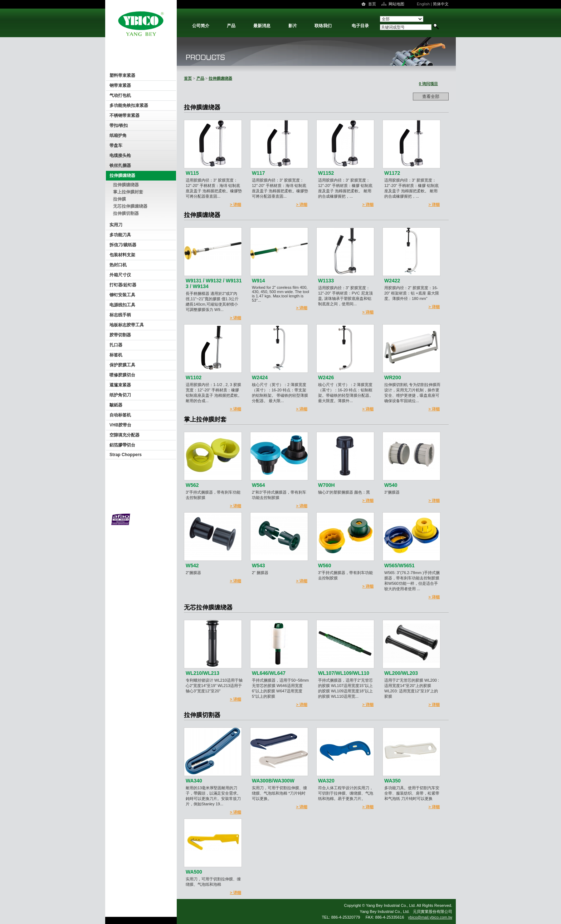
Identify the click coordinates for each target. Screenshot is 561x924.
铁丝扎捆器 (120, 165)
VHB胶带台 (120, 425)
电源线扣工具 (122, 305)
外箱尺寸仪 (120, 275)
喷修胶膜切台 (122, 375)
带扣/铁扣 (119, 125)
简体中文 (441, 4)
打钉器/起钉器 (123, 285)
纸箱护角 (118, 135)
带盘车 (116, 145)
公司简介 (201, 26)
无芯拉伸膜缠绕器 (130, 206)
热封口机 (118, 265)
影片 (293, 26)
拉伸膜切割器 (126, 213)
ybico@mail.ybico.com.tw (430, 917)
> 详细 (236, 204)
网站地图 (396, 4)
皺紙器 (116, 405)
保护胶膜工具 (122, 365)
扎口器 (116, 345)
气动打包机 (120, 95)
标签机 (116, 355)
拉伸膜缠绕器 (122, 176)
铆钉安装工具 (122, 295)
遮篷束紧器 (120, 385)
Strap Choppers (126, 455)
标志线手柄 (120, 315)
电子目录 (360, 26)
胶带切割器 (120, 335)
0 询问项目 (428, 84)
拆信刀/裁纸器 (123, 245)
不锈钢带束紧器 (125, 115)
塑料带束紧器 (122, 75)
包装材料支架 (122, 255)
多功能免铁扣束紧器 (129, 105)
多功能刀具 (120, 235)
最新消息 (262, 26)
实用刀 (116, 225)
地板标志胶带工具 (127, 325)
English (423, 4)
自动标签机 (120, 415)
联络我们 (323, 26)
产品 (231, 26)
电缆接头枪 (120, 155)
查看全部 (431, 97)
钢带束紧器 (120, 85)
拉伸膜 (119, 199)
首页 (372, 4)
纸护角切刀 (120, 395)
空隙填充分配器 (125, 435)
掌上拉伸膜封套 (128, 192)
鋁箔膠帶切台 (122, 445)
